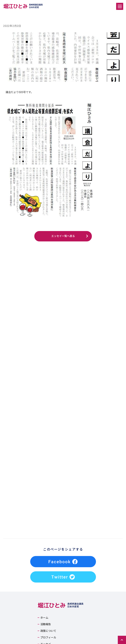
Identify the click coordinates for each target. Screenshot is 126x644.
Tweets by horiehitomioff (52, 559)
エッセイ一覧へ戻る (63, 236)
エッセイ (46, 549)
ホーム (44, 523)
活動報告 (46, 529)
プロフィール (48, 542)
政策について (48, 536)
